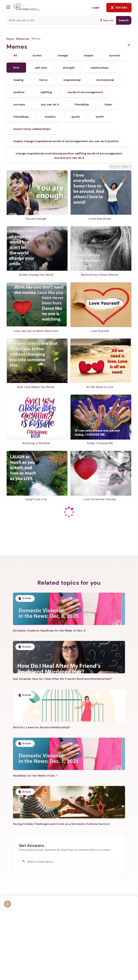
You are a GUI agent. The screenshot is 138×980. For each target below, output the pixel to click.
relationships (100, 68)
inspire (89, 55)
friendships (21, 117)
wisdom (50, 117)
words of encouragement (85, 92)
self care (41, 68)
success (19, 104)
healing (19, 80)
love (16, 67)
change (63, 55)
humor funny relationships (32, 129)
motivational (105, 80)
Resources (23, 39)
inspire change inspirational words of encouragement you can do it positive (66, 141)
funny (43, 80)
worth (100, 117)
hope (108, 104)
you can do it (50, 104)
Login (96, 7)
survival (114, 55)
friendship (82, 104)
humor (37, 55)
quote (76, 117)
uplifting (46, 92)
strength (69, 68)
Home (10, 39)
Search (124, 20)
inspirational (72, 80)
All (15, 55)
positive (19, 92)
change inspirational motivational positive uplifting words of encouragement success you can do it (69, 156)
